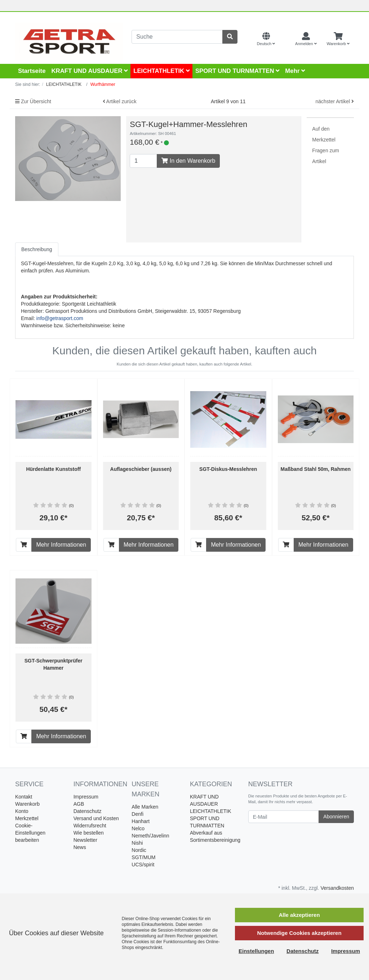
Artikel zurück (120, 101)
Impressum (86, 797)
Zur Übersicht (33, 101)
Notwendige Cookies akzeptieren (299, 933)
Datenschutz (88, 811)
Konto (22, 811)
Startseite (32, 71)
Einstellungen (256, 951)
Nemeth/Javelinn (150, 836)
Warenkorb (27, 804)
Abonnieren (336, 817)
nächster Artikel (335, 101)
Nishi (137, 843)
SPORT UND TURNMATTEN (237, 71)
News (80, 847)
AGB (79, 804)
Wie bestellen (89, 833)
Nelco (138, 828)
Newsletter (85, 840)
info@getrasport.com (60, 318)
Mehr (295, 71)
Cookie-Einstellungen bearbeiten (30, 833)
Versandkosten (337, 888)
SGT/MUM (143, 857)
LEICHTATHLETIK (161, 71)
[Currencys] (285, 39)
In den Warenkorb (188, 161)
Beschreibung (37, 249)
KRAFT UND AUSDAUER (89, 71)
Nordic (139, 850)
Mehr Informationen (61, 545)
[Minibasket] (338, 39)
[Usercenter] (306, 39)
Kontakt (24, 797)
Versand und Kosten (96, 818)
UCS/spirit (143, 865)
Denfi (137, 814)
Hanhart (141, 821)
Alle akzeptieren (299, 915)
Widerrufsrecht (90, 826)
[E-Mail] (284, 817)
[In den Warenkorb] (24, 545)
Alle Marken (145, 807)
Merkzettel (27, 818)
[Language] (266, 39)
